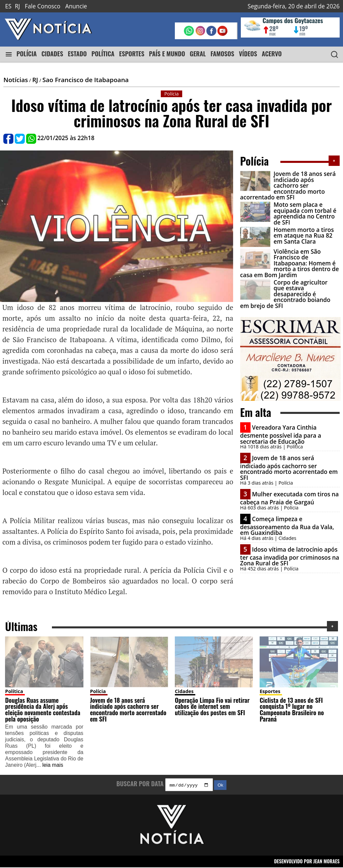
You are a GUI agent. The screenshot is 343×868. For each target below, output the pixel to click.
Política (14, 691)
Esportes (270, 691)
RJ (17, 6)
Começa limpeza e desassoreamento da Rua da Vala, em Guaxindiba (287, 526)
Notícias (16, 80)
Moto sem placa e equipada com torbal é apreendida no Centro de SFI (305, 213)
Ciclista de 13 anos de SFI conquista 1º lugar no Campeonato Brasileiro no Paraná (292, 709)
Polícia (98, 691)
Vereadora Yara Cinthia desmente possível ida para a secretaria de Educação (281, 434)
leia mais (53, 765)
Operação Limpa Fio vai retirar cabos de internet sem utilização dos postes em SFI (212, 706)
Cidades (184, 691)
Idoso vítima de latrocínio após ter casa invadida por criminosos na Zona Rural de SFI (290, 556)
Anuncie (76, 6)
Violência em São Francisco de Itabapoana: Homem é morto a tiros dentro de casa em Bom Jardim (290, 263)
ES (8, 6)
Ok (220, 786)
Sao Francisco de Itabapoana (85, 80)
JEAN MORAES (326, 862)
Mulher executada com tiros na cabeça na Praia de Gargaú (290, 498)
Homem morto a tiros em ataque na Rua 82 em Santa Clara (304, 236)
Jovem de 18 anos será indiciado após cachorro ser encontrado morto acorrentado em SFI (288, 185)
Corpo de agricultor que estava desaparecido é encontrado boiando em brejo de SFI (285, 294)
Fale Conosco (43, 6)
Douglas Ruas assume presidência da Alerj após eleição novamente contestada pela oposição (43, 709)
